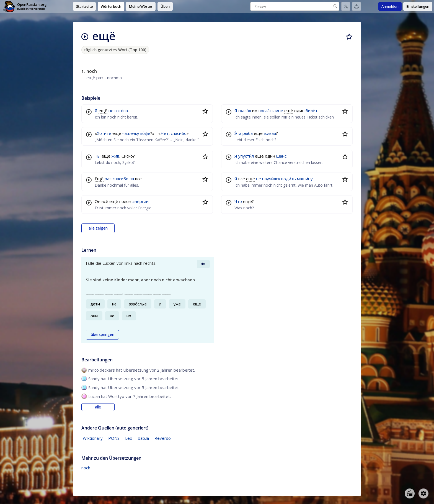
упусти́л (246, 156)
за (132, 179)
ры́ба (248, 133)
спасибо (179, 133)
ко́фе (145, 133)
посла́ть (266, 110)
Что (238, 201)
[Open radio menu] (410, 493)
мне (279, 110)
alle (98, 407)
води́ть (289, 179)
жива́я (270, 133)
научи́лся (271, 179)
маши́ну (305, 179)
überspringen (103, 335)
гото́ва (121, 110)
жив (115, 156)
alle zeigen (98, 228)
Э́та (238, 133)
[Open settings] (423, 493)
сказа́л (245, 110)
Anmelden (390, 6)
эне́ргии (140, 201)
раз (108, 179)
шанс (281, 156)
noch (86, 468)
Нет (165, 133)
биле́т (312, 110)
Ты (98, 156)
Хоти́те (104, 133)
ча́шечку (131, 133)
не (111, 110)
